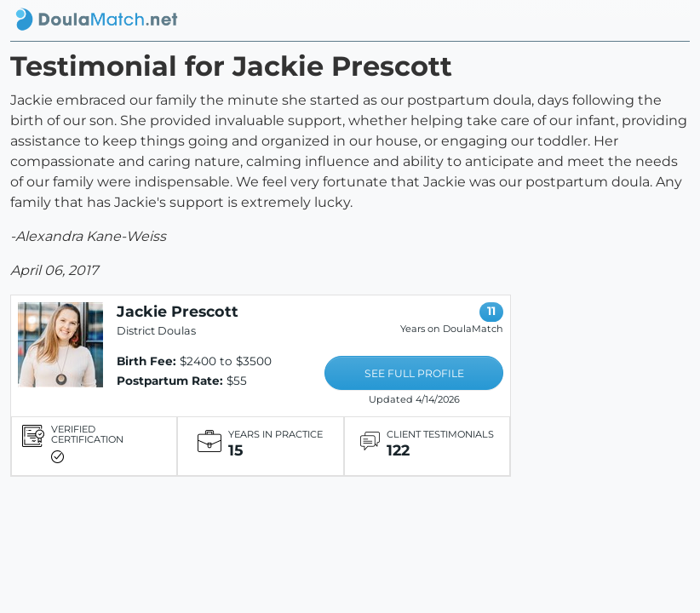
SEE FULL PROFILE (414, 373)
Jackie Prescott (178, 311)
